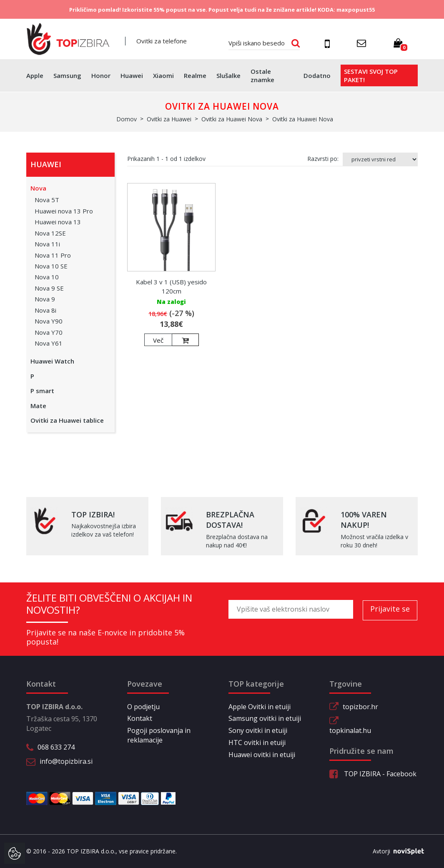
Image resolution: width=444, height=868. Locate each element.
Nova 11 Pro (53, 255)
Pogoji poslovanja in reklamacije (159, 735)
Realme (195, 75)
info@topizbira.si (66, 761)
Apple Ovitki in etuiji (260, 707)
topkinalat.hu (350, 730)
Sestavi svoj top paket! (371, 75)
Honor (101, 75)
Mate (38, 406)
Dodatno (317, 75)
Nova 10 (47, 277)
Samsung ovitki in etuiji (265, 718)
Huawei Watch (52, 361)
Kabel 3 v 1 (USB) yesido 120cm (171, 286)
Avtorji (395, 851)
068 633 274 (56, 747)
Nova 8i (45, 310)
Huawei (132, 75)
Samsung (67, 75)
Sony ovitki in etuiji (258, 730)
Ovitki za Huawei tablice (67, 420)
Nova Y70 (49, 332)
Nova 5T (47, 200)
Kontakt (140, 718)
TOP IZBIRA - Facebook (373, 774)
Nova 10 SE (51, 266)
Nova (38, 188)
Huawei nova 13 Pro (64, 211)
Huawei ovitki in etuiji (262, 755)
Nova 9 (45, 299)
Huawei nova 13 (58, 222)
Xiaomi (163, 75)
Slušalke (228, 75)
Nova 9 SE (49, 288)
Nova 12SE (50, 233)
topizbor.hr (360, 707)
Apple (35, 75)
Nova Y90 (49, 321)
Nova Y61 (49, 343)
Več (158, 340)
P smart (42, 391)
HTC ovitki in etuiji (257, 743)
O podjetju (143, 707)
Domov (127, 119)
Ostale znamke (262, 75)
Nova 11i (47, 244)
